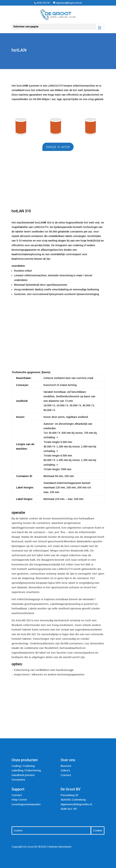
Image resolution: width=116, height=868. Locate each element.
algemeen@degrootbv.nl (76, 804)
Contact (66, 775)
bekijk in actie (58, 147)
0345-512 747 (69, 809)
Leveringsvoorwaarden (26, 804)
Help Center (19, 800)
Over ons (68, 760)
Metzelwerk (65, 847)
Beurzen (66, 766)
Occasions (18, 780)
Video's (65, 770)
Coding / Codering (23, 766)
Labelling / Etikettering (26, 770)
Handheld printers (23, 775)
